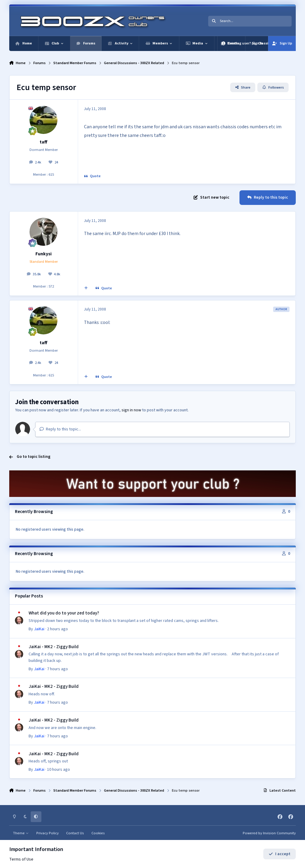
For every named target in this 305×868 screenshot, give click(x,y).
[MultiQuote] (86, 288)
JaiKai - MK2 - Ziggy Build (54, 646)
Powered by (269, 833)
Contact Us (75, 833)
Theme (21, 833)
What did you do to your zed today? (64, 613)
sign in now (131, 410)
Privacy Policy (48, 833)
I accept (280, 854)
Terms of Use (21, 859)
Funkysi (43, 254)
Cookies (98, 833)
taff (43, 142)
